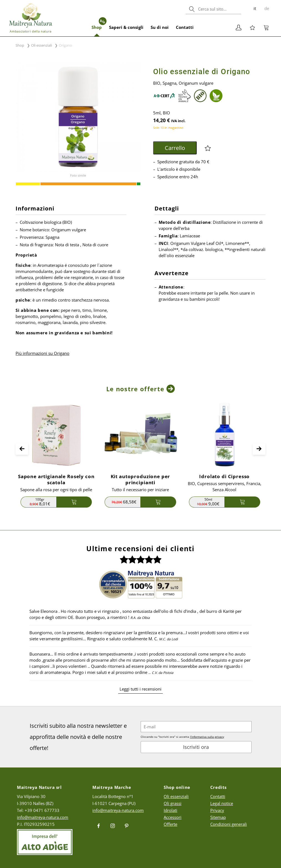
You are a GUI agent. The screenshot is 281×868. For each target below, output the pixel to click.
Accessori (173, 817)
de (267, 8)
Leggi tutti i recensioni (140, 689)
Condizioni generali (229, 824)
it (255, 8)
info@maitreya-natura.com (43, 817)
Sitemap (218, 817)
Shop (98, 24)
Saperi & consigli (126, 27)
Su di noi (160, 27)
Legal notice (222, 803)
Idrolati (170, 810)
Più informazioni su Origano (42, 353)
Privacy (217, 810)
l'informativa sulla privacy (207, 737)
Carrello (175, 148)
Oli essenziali (41, 45)
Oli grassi (173, 803)
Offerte (170, 824)
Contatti (185, 27)
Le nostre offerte (135, 389)
